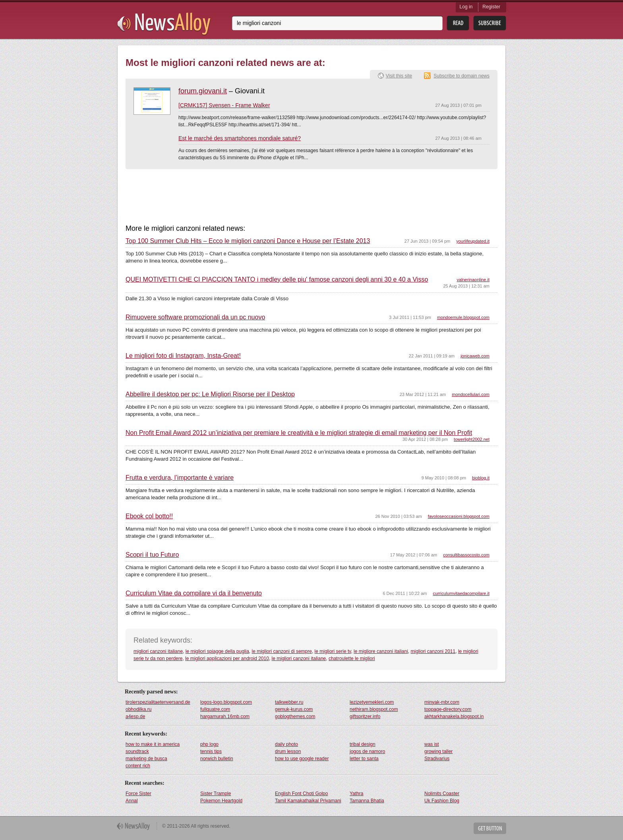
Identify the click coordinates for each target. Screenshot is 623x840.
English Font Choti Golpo (301, 794)
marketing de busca (146, 759)
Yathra (356, 794)
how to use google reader (302, 759)
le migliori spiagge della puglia (217, 651)
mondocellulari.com (471, 394)
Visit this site (399, 76)
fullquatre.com (215, 709)
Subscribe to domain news (461, 76)
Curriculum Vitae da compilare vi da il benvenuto (194, 593)
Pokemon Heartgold (221, 801)
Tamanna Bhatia (367, 801)
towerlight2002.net (472, 439)
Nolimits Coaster (442, 794)
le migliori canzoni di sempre (282, 651)
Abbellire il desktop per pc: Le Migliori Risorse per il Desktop (210, 394)
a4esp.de (135, 716)
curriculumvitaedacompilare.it (461, 593)
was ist (432, 744)
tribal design (363, 744)
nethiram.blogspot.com (374, 709)
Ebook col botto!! (149, 516)
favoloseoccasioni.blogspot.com (459, 516)
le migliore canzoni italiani (381, 651)
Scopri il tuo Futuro (152, 555)
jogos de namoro (367, 751)
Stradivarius (437, 759)
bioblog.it (481, 478)
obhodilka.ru (138, 709)
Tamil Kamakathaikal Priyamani (308, 801)
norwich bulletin (217, 759)
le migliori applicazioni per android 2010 (227, 658)
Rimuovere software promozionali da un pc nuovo (195, 317)
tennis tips (211, 751)
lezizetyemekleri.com (372, 702)
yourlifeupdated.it (473, 241)
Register (491, 7)
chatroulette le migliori (352, 658)
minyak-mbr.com (442, 702)
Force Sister (138, 794)
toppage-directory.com (448, 709)
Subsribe (490, 23)
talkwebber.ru (289, 702)
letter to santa (364, 759)
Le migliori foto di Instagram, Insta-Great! (183, 356)
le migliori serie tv (333, 651)
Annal (132, 801)
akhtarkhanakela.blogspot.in (454, 716)
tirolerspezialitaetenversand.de (158, 702)
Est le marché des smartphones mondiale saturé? (240, 138)
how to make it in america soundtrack (153, 748)
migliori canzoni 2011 (433, 651)
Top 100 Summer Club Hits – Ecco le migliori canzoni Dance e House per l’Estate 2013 (248, 241)
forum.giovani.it (203, 91)
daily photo (286, 744)
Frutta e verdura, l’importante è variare (180, 478)
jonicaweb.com (475, 356)
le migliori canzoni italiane (299, 658)
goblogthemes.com (295, 716)
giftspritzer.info (365, 716)
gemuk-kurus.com (294, 709)
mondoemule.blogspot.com (463, 317)
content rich (138, 766)
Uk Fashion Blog (442, 801)
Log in (466, 7)
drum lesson (288, 751)
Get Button (490, 828)
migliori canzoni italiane (158, 651)
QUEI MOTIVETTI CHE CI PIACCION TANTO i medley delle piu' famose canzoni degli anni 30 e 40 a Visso (277, 280)
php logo (209, 744)
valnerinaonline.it (473, 280)
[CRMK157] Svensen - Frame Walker (224, 105)
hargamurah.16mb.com (225, 716)
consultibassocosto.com (466, 555)
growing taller (438, 751)
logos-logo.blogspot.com (226, 702)
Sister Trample (216, 794)
